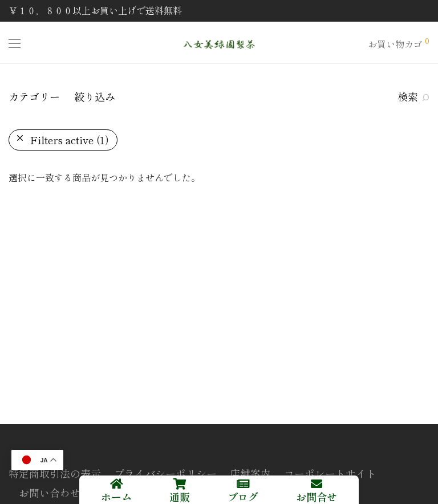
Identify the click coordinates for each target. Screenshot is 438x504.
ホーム (116, 497)
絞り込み (95, 96)
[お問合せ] (317, 484)
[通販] (180, 484)
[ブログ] (243, 484)
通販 (180, 497)
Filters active (70, 140)
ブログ (243, 497)
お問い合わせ (50, 493)
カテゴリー (34, 96)
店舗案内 (250, 473)
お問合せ (317, 497)
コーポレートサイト (330, 473)
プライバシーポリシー (165, 473)
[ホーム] (116, 484)
